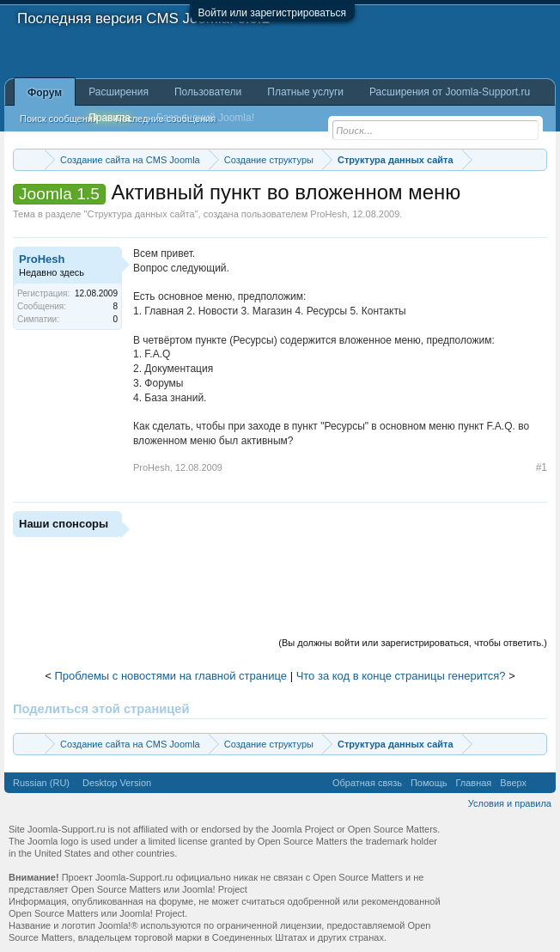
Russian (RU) (41, 783)
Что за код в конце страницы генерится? (401, 676)
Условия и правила (510, 803)
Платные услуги (305, 92)
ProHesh (329, 214)
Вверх (513, 783)
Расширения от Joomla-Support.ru (450, 92)
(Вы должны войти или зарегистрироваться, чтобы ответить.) (413, 643)
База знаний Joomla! (205, 118)
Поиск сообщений (59, 119)
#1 (542, 467)
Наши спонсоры (64, 524)
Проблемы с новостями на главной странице (170, 676)
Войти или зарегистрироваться (272, 13)
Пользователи (208, 92)
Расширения (119, 92)
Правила (110, 118)
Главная (473, 783)
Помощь (429, 783)
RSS (541, 783)
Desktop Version (117, 783)
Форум (45, 93)
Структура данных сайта (140, 214)
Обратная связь (367, 783)
